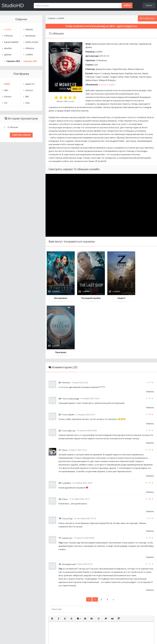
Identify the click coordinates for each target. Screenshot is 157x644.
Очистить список (21, 135)
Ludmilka (67, 429)
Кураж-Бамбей (11, 42)
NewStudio (31, 36)
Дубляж (8, 55)
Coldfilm (29, 55)
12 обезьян (13, 127)
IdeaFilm (8, 48)
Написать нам (11, 639)
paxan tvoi (67, 484)
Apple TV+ (30, 84)
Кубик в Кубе (32, 42)
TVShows (8, 36)
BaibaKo (29, 29)
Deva (65, 396)
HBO (6, 90)
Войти (149, 5)
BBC (27, 97)
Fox (6, 103)
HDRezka (30, 48)
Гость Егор (67, 464)
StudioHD (13, 5)
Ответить (150, 337)
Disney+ (8, 97)
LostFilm (99, 52)
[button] (52, 564)
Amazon (29, 90)
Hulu (28, 103)
